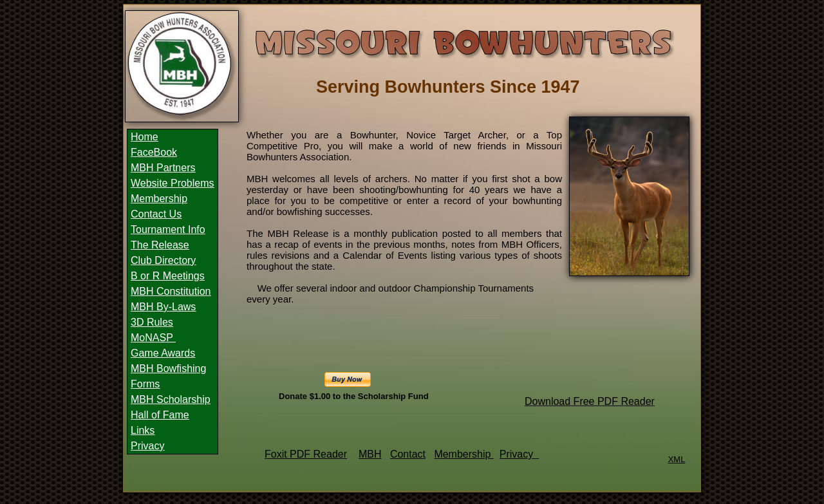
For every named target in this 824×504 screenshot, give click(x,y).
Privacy (518, 454)
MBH (370, 454)
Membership (464, 454)
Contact (408, 454)
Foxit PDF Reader (306, 454)
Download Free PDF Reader (590, 401)
